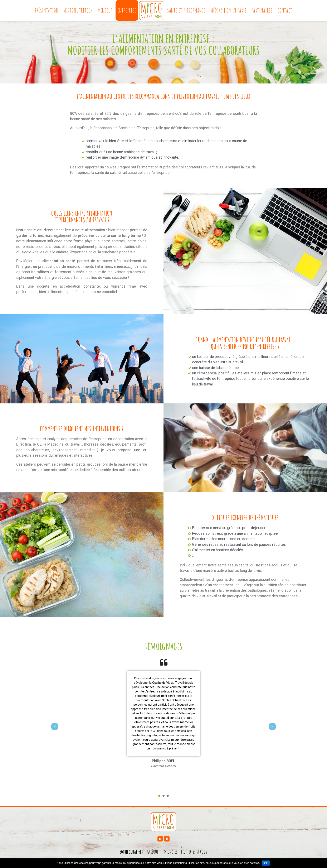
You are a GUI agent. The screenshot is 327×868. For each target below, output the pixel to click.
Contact (285, 10)
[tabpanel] (163, 722)
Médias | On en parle (228, 10)
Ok (266, 863)
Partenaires (262, 10)
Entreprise (127, 10)
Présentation (47, 10)
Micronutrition (78, 10)
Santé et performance (186, 10)
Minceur (105, 10)
